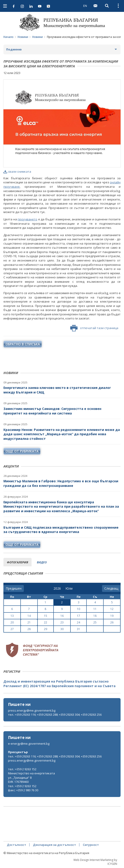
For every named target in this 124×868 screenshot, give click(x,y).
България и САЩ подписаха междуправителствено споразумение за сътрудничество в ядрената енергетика (61, 530)
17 (78, 616)
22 (46, 622)
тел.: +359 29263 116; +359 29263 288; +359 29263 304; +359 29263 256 (55, 715)
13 (12, 616)
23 (62, 622)
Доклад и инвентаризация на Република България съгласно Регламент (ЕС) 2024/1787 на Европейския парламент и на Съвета (59, 684)
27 (12, 629)
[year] (57, 588)
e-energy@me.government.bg (29, 744)
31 (78, 629)
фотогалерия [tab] (18, 562)
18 (95, 616)
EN (85, 6)
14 (29, 616)
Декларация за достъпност (54, 845)
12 (112, 609)
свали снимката (17, 171)
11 (95, 609)
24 (78, 622)
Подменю (14, 49)
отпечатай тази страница (94, 328)
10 (78, 609)
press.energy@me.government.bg (32, 710)
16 (62, 616)
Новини (23, 37)
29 (46, 629)
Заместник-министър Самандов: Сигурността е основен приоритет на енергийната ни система (52, 411)
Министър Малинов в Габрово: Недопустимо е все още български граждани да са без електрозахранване (61, 483)
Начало (8, 37)
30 (62, 629)
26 (112, 622)
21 (29, 622)
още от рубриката (22, 451)
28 (29, 629)
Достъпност (16, 845)
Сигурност (91, 845)
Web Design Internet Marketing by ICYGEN (95, 862)
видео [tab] (42, 562)
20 (12, 622)
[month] (69, 588)
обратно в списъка (23, 344)
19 (112, 616)
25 (95, 622)
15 (46, 616)
